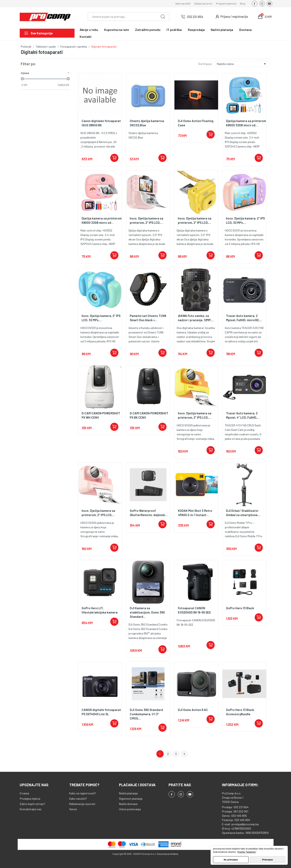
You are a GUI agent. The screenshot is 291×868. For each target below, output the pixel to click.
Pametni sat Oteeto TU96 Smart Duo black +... (148, 318)
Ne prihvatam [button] (231, 860)
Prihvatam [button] (268, 860)
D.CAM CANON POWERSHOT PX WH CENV (101, 415)
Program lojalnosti (226, 3)
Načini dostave (128, 804)
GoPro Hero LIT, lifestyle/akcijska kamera (100, 610)
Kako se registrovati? (83, 793)
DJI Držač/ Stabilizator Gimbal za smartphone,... (243, 513)
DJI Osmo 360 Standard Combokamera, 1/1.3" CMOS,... (146, 714)
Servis (73, 809)
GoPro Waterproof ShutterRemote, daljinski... (149, 513)
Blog (243, 3)
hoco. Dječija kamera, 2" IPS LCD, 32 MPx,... (245, 220)
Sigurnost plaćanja (131, 799)
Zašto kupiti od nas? (32, 804)
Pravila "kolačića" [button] (247, 852)
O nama (24, 793)
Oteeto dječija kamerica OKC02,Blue (147, 123)
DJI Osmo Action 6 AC (193, 710)
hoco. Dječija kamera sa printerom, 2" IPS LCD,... (147, 220)
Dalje (184, 754)
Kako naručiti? (183, 3)
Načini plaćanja (128, 793)
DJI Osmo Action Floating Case (196, 123)
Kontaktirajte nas (31, 809)
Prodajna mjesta (30, 799)
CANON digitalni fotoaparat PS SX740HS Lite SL (101, 712)
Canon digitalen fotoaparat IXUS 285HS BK (101, 123)
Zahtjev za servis (203, 3)
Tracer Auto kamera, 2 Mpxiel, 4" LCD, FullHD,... (243, 415)
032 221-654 (195, 17)
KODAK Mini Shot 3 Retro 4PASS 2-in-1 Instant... (195, 513)
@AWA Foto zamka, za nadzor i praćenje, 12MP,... (196, 318)
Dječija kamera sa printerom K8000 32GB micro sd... (246, 123)
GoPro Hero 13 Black (240, 608)
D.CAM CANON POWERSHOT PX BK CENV (149, 415)
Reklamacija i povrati (82, 804)
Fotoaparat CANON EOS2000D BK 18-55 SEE (194, 610)
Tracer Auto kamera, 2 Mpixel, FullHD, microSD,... (244, 318)
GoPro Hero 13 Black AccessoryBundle (240, 712)
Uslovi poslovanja (130, 809)
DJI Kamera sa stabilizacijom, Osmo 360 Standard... (147, 612)
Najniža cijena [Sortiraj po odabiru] (242, 64)
